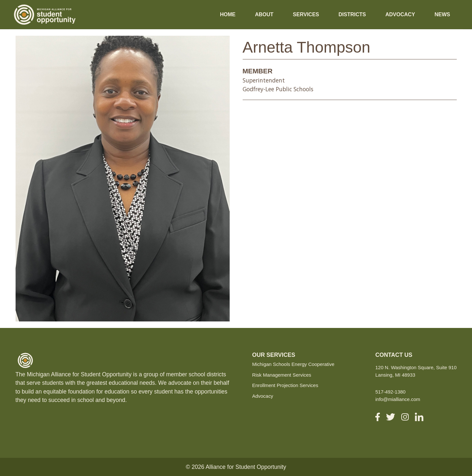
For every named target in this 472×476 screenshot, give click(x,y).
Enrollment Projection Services (285, 385)
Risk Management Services (282, 375)
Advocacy (400, 14)
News (442, 14)
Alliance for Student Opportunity (246, 467)
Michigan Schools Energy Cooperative (293, 364)
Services (306, 14)
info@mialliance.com (398, 399)
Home (228, 14)
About (264, 14)
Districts (352, 14)
